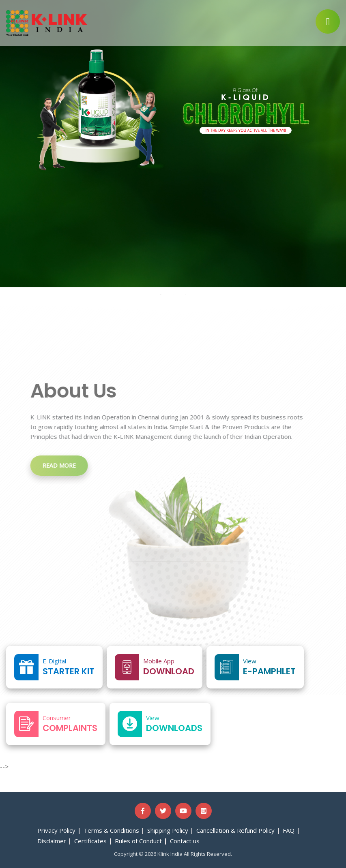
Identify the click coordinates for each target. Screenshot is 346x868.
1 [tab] (161, 294)
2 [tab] (173, 294)
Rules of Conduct (138, 841)
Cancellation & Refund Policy (235, 830)
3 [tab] (185, 294)
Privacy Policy (56, 830)
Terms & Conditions (111, 830)
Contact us (185, 841)
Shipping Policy (168, 830)
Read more (54, 465)
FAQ (289, 830)
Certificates (90, 841)
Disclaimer (52, 841)
